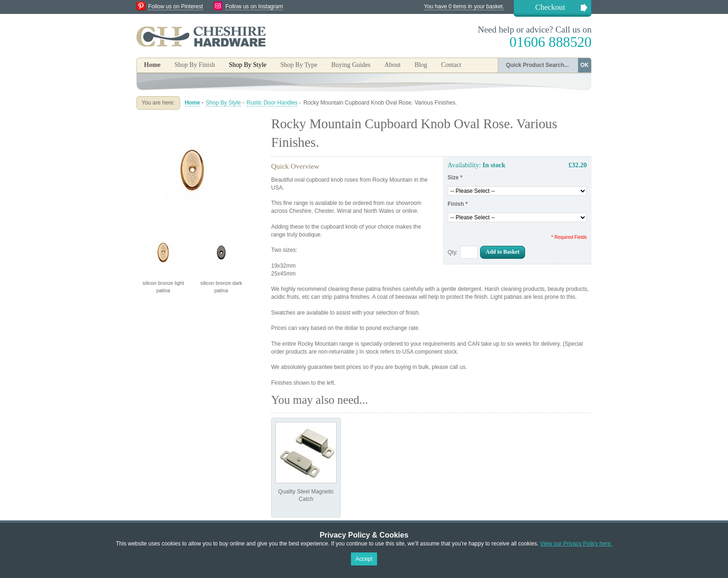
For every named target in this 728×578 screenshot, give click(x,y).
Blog (421, 65)
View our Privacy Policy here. (576, 544)
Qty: (453, 252)
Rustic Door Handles (272, 103)
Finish (458, 204)
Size (455, 177)
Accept (364, 559)
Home (152, 65)
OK (585, 65)
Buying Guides (351, 65)
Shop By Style (223, 103)
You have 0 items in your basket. (464, 7)
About (393, 65)
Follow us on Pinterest (175, 7)
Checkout (550, 7)
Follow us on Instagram (254, 7)
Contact (451, 65)
